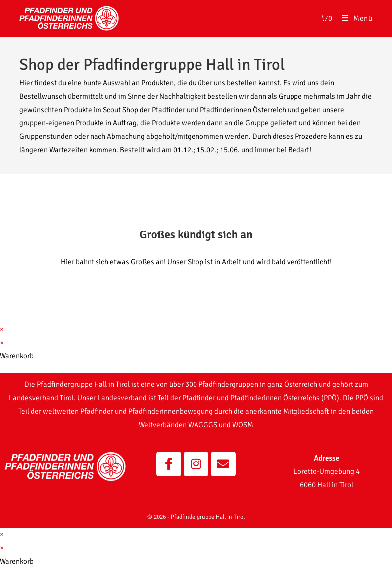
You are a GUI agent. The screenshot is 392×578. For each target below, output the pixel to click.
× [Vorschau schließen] (2, 329)
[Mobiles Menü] (353, 18)
